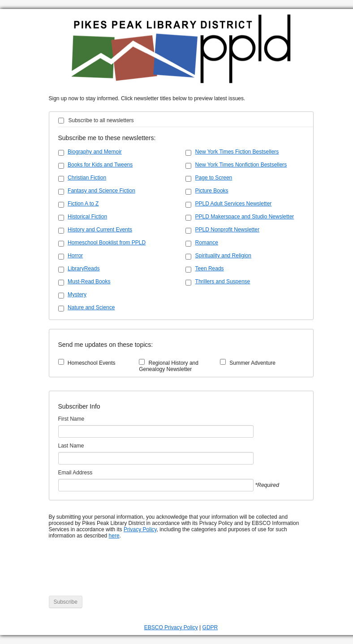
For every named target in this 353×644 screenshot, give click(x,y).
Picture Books (212, 191)
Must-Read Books (89, 281)
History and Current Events (100, 230)
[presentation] (117, 572)
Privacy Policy (140, 529)
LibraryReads (84, 269)
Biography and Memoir (95, 152)
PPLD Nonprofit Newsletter (227, 230)
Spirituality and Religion (223, 256)
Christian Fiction (87, 178)
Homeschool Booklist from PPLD (107, 243)
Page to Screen (214, 178)
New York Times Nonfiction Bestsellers (241, 165)
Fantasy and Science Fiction (101, 191)
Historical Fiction (87, 217)
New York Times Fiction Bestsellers (237, 152)
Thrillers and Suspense (223, 281)
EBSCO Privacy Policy (171, 627)
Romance (207, 243)
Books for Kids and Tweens (100, 165)
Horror (75, 256)
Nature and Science (91, 307)
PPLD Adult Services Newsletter (234, 204)
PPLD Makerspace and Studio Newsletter (245, 217)
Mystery (77, 294)
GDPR (210, 627)
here (114, 536)
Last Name (71, 446)
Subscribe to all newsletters (101, 120)
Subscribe (66, 602)
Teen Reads (210, 269)
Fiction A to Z (83, 204)
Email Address (75, 473)
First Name (71, 419)
